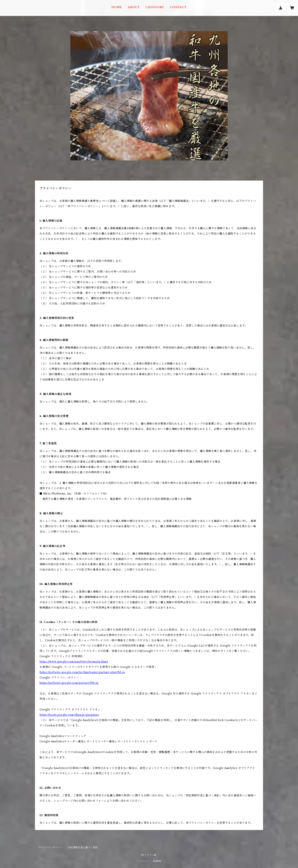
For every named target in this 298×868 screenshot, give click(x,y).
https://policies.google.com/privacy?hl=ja (69, 683)
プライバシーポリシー (50, 847)
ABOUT (134, 7)
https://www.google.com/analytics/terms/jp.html (74, 662)
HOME (117, 7)
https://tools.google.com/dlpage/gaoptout (69, 715)
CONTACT (178, 7)
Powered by (149, 861)
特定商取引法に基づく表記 (83, 847)
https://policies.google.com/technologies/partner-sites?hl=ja (82, 672)
